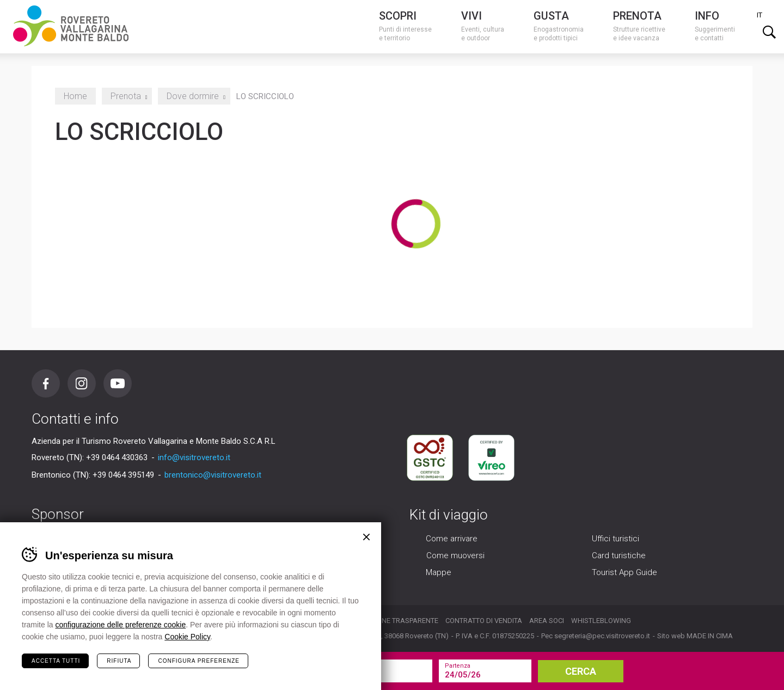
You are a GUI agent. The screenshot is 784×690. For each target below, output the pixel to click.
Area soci (547, 621)
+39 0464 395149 (123, 475)
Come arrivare (452, 539)
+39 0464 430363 (117, 457)
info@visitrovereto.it (194, 457)
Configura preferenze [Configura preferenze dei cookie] (198, 661)
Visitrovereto (71, 26)
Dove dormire (194, 96)
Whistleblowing (601, 621)
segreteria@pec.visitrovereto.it (602, 636)
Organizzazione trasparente (385, 621)
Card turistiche (619, 556)
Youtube (118, 383)
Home (75, 96)
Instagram (82, 383)
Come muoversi (455, 556)
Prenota (127, 96)
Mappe (439, 573)
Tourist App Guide (624, 573)
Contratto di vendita (484, 621)
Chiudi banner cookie (366, 537)
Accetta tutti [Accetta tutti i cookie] (56, 661)
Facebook (46, 383)
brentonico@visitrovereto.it (213, 475)
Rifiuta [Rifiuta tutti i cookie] (119, 661)
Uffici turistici (615, 539)
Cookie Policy (187, 637)
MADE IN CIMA (710, 636)
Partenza (458, 666)
